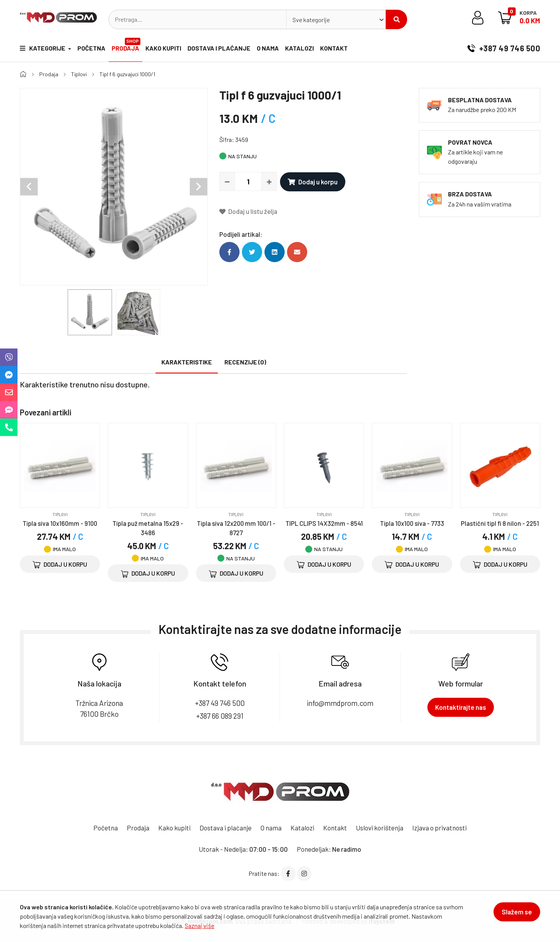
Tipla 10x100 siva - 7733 (412, 523)
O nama (268, 48)
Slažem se (517, 912)
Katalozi (299, 48)
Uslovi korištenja (380, 828)
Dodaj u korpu (313, 182)
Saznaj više (199, 925)
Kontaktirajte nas (461, 707)
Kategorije (43, 48)
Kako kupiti (163, 48)
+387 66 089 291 (220, 716)
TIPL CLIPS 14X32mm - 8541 (324, 523)
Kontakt (334, 48)
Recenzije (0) (245, 362)
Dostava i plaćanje (219, 48)
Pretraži (397, 19)
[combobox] (336, 19)
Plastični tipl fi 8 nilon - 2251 (500, 523)
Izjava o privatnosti (439, 828)
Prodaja (126, 45)
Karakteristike (187, 362)
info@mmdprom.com (340, 703)
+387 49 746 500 (504, 48)
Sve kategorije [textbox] (311, 20)
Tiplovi (79, 74)
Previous (29, 187)
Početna (91, 48)
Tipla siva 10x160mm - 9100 (60, 523)
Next (199, 187)
